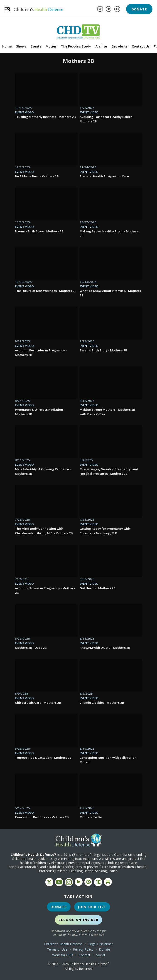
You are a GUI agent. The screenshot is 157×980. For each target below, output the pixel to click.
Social (101, 955)
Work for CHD (63, 955)
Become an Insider (79, 920)
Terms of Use (57, 949)
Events (36, 46)
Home (7, 46)
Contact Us (141, 46)
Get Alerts (119, 46)
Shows (21, 46)
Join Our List (92, 907)
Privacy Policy (83, 949)
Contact (85, 955)
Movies (51, 46)
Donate (139, 9)
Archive (101, 46)
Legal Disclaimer (101, 944)
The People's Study (76, 46)
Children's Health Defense (63, 944)
